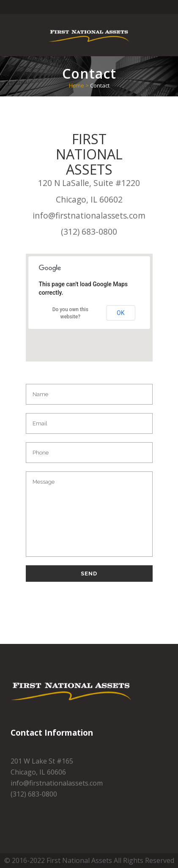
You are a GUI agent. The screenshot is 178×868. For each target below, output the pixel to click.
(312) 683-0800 (89, 231)
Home (77, 85)
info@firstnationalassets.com (89, 215)
